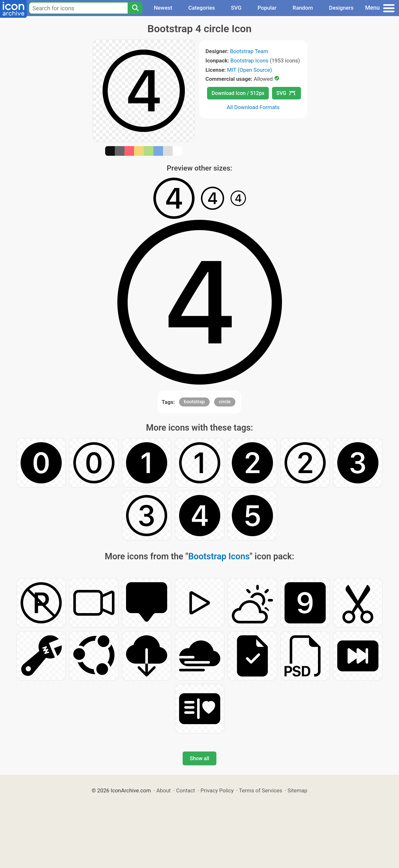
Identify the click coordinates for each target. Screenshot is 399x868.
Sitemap (297, 790)
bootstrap (194, 402)
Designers (341, 8)
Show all (199, 758)
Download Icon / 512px (238, 93)
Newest (163, 8)
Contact (186, 790)
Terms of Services (260, 790)
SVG (236, 8)
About (163, 790)
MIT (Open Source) (249, 70)
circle (225, 402)
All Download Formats (253, 107)
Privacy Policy (217, 790)
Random (303, 8)
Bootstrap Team (249, 51)
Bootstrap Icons (249, 61)
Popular (267, 8)
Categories (202, 8)
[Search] (135, 8)
